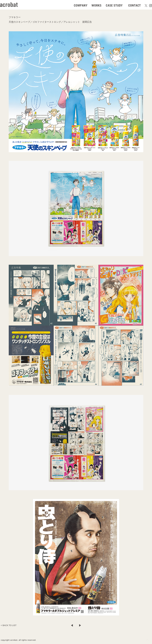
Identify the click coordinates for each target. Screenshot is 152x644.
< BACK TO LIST (9, 625)
